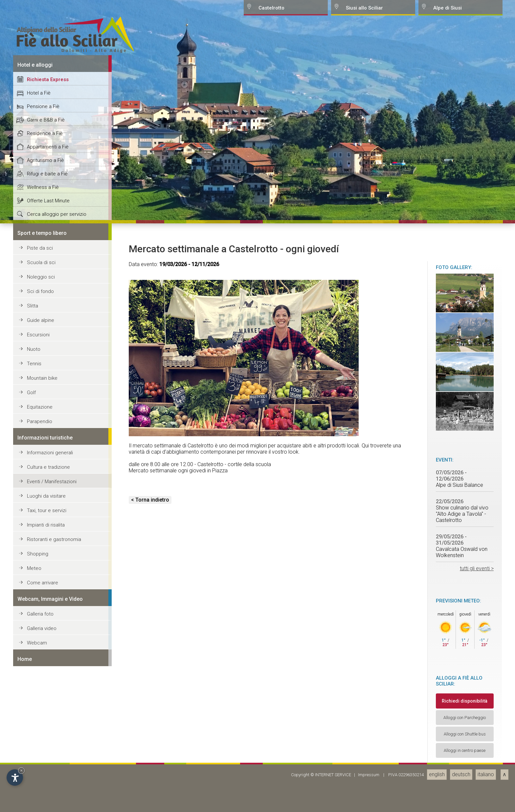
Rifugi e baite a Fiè (47, 600)
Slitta (33, 732)
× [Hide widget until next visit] (21, 770)
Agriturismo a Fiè (45, 587)
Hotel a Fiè (39, 519)
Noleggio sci (41, 703)
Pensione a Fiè (43, 533)
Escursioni (38, 761)
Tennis (34, 790)
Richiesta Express (48, 506)
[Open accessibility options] (15, 778)
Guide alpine (41, 747)
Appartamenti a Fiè (48, 573)
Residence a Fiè (45, 560)
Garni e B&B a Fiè (46, 546)
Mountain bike (42, 804)
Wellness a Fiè (43, 614)
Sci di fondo (40, 718)
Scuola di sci (41, 689)
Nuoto (34, 776)
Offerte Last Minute (48, 627)
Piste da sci (40, 674)
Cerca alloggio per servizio (57, 641)
